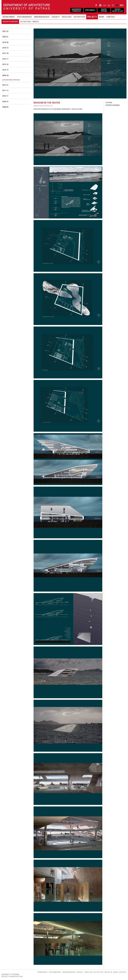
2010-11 (5, 96)
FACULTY (56, 17)
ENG (122, 5)
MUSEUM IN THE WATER (47, 103)
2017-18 (5, 53)
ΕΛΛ (117, 5)
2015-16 (5, 64)
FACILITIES (67, 17)
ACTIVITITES (79, 17)
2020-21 (5, 37)
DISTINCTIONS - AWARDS (30, 22)
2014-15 (5, 70)
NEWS (102, 17)
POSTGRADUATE (24, 17)
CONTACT (111, 17)
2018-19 (5, 48)
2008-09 (5, 107)
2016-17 (5, 59)
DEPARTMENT (9, 17)
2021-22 (5, 31)
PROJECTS (92, 17)
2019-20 (5, 42)
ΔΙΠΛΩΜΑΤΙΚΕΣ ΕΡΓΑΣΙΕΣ (11, 80)
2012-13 (5, 85)
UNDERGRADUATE (42, 17)
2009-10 (5, 102)
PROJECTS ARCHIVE (10, 22)
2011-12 (5, 91)
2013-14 (5, 75)
